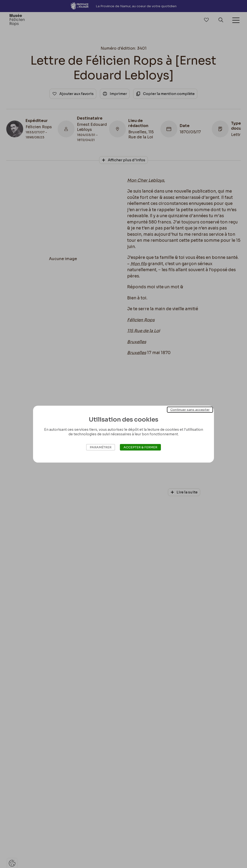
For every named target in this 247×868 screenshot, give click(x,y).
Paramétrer (101, 447)
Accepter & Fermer (140, 447)
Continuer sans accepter (190, 409)
